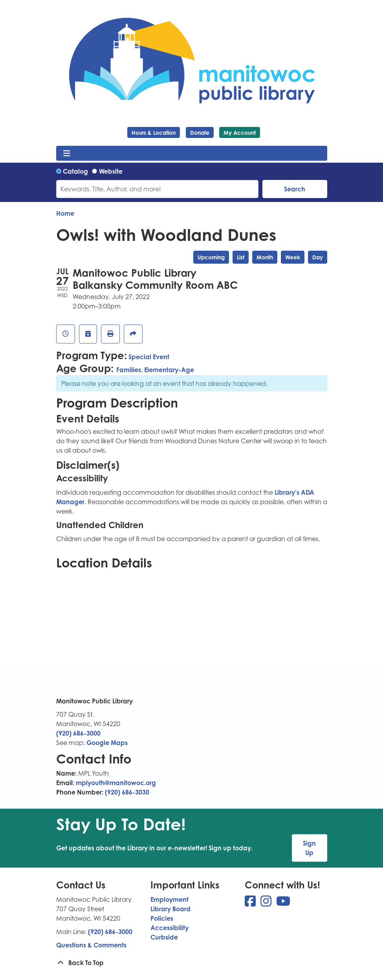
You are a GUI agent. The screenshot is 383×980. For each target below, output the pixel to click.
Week (293, 257)
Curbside (164, 937)
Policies (162, 918)
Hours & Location (154, 133)
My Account (240, 133)
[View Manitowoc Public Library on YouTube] (283, 903)
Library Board (170, 909)
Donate (200, 133)
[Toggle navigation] (67, 153)
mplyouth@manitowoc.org (116, 783)
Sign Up (309, 848)
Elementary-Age (169, 370)
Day (318, 257)
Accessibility (170, 928)
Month (265, 257)
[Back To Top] (192, 963)
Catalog (75, 171)
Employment (170, 899)
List (241, 257)
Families (129, 370)
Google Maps (107, 743)
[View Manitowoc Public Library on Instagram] (267, 903)
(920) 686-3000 (78, 733)
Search (295, 189)
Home (65, 213)
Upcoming (211, 257)
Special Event (149, 357)
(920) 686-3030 (127, 792)
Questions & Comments (91, 945)
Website (111, 171)
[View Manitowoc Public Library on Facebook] (251, 903)
